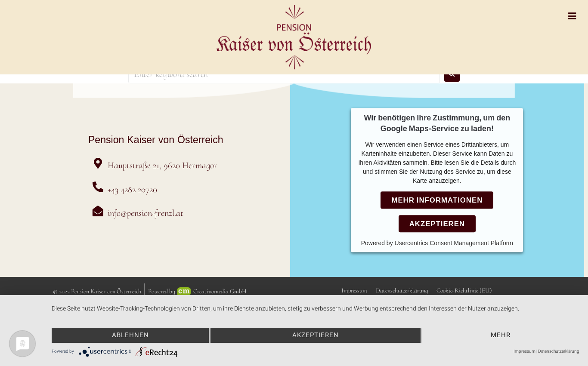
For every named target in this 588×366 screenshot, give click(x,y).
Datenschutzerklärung (559, 351)
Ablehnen (130, 335)
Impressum (525, 351)
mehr (501, 335)
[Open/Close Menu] (572, 16)
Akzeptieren (316, 335)
